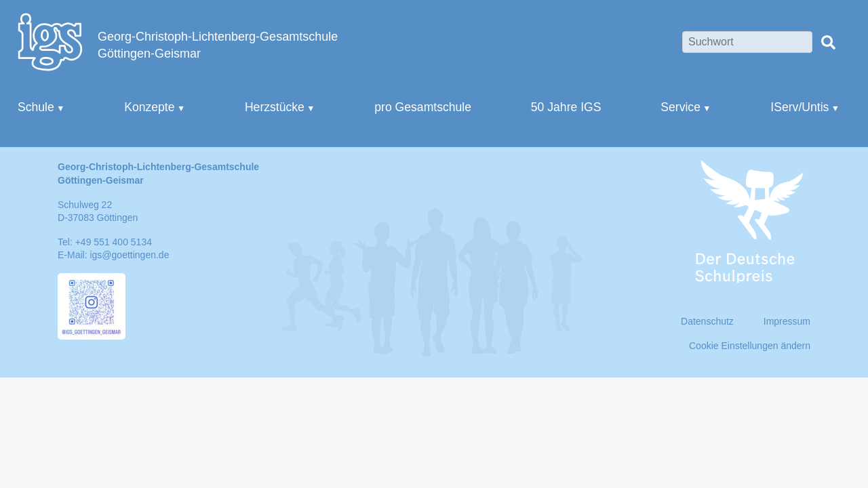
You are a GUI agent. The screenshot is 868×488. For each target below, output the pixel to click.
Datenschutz (707, 321)
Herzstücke (275, 107)
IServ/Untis (800, 107)
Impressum (787, 321)
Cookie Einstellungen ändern (750, 346)
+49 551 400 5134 (114, 242)
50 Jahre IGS (566, 107)
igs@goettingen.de (129, 255)
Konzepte (149, 107)
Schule (36, 107)
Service (680, 107)
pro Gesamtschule (423, 107)
